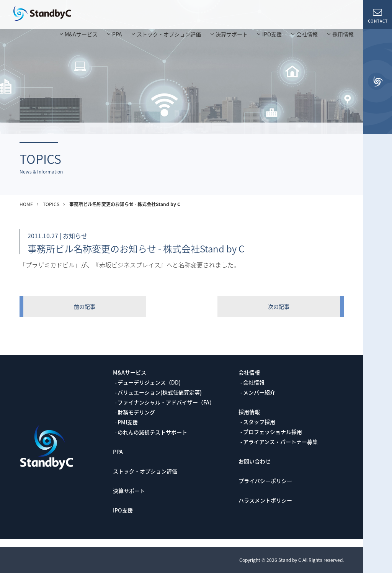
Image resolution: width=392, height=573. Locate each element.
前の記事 (85, 306)
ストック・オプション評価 (169, 34)
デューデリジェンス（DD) (149, 382)
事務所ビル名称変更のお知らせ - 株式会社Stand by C (125, 204)
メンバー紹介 (259, 392)
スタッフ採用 (259, 422)
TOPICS (51, 204)
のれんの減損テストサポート (152, 432)
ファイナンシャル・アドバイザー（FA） (166, 402)
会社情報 (307, 34)
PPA (117, 34)
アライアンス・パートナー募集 (280, 442)
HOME (26, 204)
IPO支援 (272, 34)
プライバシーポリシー (265, 481)
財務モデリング (136, 412)
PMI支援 (128, 422)
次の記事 (279, 306)
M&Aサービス (81, 34)
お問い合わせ (255, 461)
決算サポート (232, 34)
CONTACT (378, 15)
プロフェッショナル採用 (273, 432)
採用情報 (343, 34)
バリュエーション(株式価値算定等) (160, 392)
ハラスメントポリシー (265, 500)
